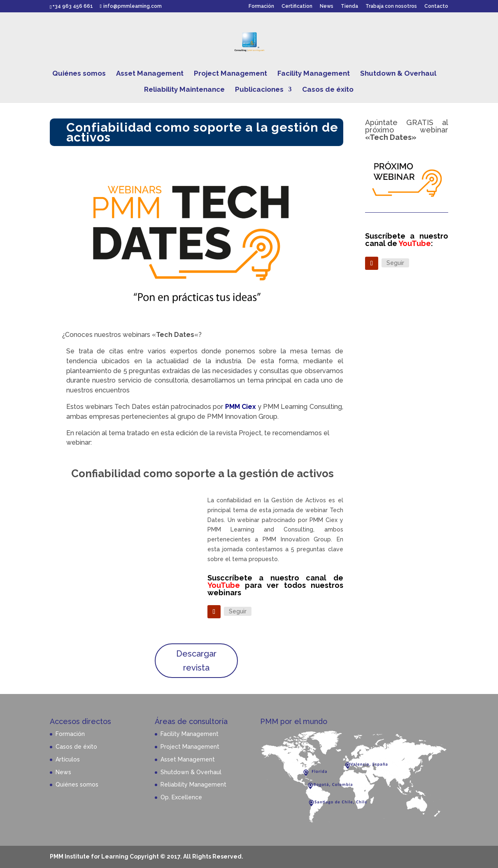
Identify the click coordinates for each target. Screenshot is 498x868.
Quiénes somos (79, 74)
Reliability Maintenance (184, 90)
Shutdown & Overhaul (398, 74)
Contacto (436, 6)
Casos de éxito (328, 90)
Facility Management (314, 74)
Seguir (238, 611)
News (327, 6)
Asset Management (150, 74)
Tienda (349, 6)
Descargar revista (196, 661)
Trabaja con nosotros (391, 6)
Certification (297, 6)
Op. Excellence (181, 797)
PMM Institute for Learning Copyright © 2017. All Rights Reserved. (147, 856)
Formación (261, 6)
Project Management (230, 74)
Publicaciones (259, 90)
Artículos (68, 759)
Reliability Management (193, 784)
